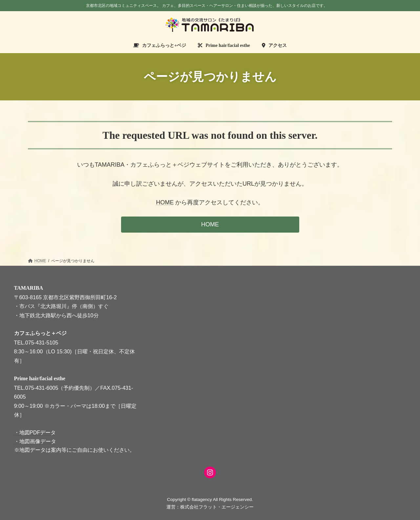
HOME (165, 202)
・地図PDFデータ (35, 433)
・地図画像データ (35, 441)
